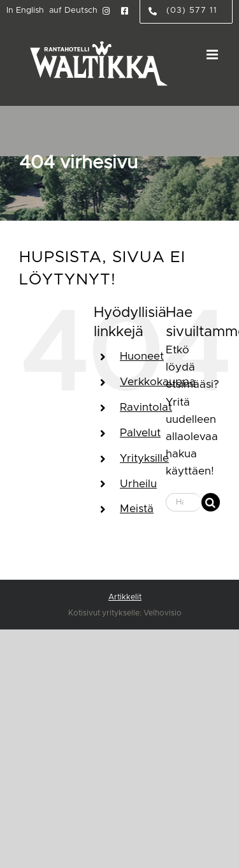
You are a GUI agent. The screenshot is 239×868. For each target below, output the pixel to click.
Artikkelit (125, 597)
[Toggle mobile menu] (213, 55)
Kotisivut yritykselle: (105, 613)
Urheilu (138, 484)
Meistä (137, 509)
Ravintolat (146, 407)
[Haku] (211, 502)
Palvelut (140, 433)
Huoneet (142, 356)
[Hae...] (184, 502)
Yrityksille (144, 458)
